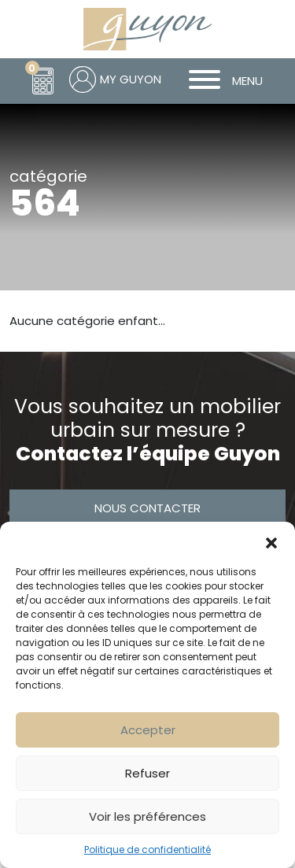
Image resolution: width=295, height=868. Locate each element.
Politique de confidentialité (147, 850)
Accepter (148, 730)
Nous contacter (147, 508)
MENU (220, 81)
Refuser (147, 773)
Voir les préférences (147, 816)
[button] (271, 541)
